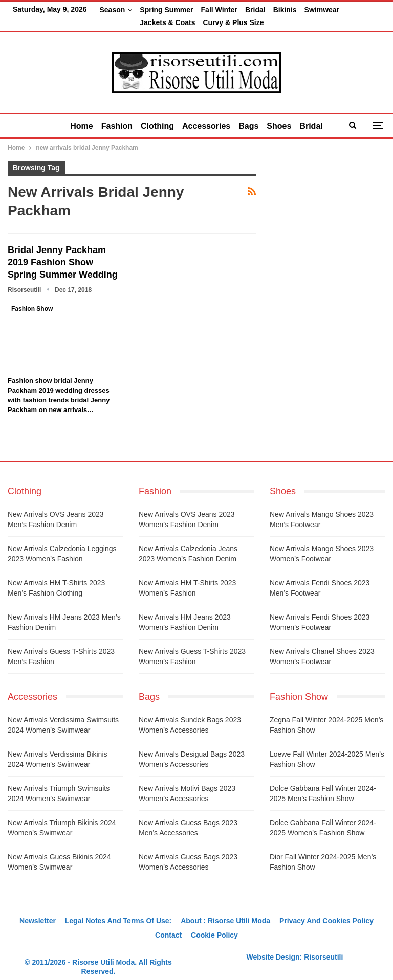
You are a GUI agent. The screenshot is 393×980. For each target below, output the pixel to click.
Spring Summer (166, 10)
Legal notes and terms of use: (118, 908)
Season (112, 10)
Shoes (283, 114)
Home (76, 114)
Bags (250, 114)
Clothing (155, 114)
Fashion (113, 114)
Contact (168, 923)
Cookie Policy (214, 923)
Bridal (255, 10)
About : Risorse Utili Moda (225, 908)
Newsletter (38, 908)
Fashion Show (32, 297)
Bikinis (285, 10)
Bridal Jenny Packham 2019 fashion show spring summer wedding (63, 250)
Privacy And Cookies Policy (326, 908)
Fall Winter (219, 10)
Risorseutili (323, 945)
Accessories (206, 114)
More (316, 10)
